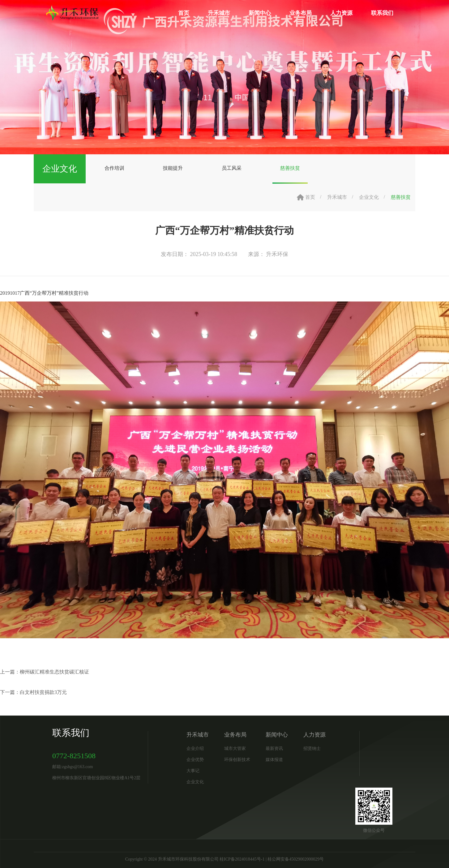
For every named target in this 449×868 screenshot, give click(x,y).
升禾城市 (219, 13)
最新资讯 (274, 748)
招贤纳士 (312, 748)
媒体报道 (274, 760)
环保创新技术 (237, 760)
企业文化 (369, 197)
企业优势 (195, 760)
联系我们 (382, 13)
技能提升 (173, 168)
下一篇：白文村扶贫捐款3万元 (33, 692)
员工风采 (232, 168)
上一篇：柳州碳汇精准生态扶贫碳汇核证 (45, 672)
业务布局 (301, 13)
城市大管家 (235, 748)
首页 (184, 13)
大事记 (193, 771)
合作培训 (114, 168)
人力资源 (341, 13)
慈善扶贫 (290, 168)
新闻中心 (260, 13)
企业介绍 (195, 748)
